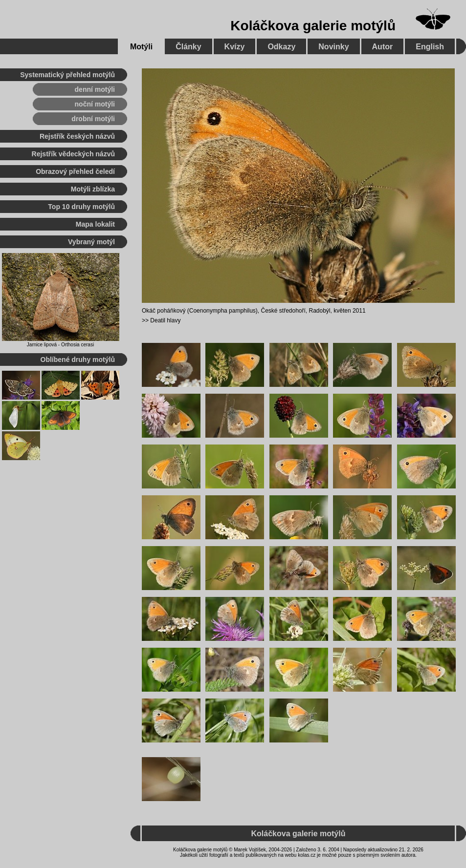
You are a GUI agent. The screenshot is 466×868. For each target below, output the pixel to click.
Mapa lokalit (95, 224)
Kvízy (235, 47)
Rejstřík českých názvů (77, 136)
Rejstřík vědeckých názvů (73, 154)
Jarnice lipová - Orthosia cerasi (60, 345)
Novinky (333, 47)
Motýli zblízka (93, 189)
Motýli (141, 47)
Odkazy (281, 47)
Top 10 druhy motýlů (81, 207)
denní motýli (95, 89)
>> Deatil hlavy (161, 320)
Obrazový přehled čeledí (75, 171)
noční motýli (95, 104)
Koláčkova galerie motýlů (313, 26)
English (430, 47)
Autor (383, 47)
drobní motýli (93, 119)
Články (188, 47)
